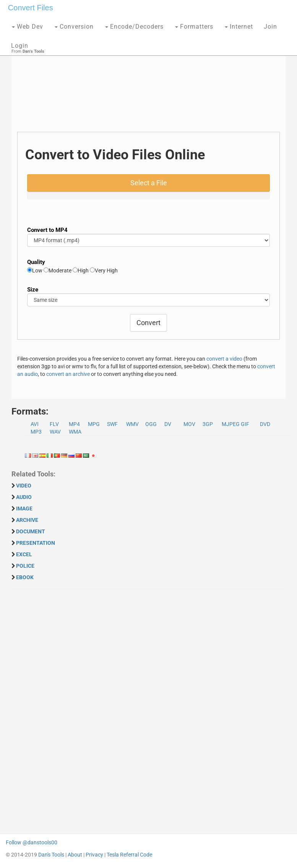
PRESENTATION (36, 543)
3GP (208, 424)
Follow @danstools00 (32, 842)
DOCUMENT (31, 531)
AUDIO (24, 497)
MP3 (36, 432)
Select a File (149, 183)
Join (270, 27)
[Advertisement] (148, 78)
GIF (245, 424)
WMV (132, 424)
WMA (75, 432)
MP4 (74, 424)
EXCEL (24, 554)
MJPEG (231, 424)
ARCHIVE (27, 520)
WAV (55, 432)
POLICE (25, 566)
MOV (189, 424)
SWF (112, 424)
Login (20, 46)
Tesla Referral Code (129, 855)
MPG (94, 424)
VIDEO (24, 486)
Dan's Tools (51, 855)
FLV (54, 424)
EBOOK (25, 577)
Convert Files (31, 8)
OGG (151, 424)
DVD (265, 424)
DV (168, 424)
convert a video (224, 359)
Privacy (94, 855)
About (75, 855)
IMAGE (24, 508)
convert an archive (68, 374)
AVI (35, 424)
